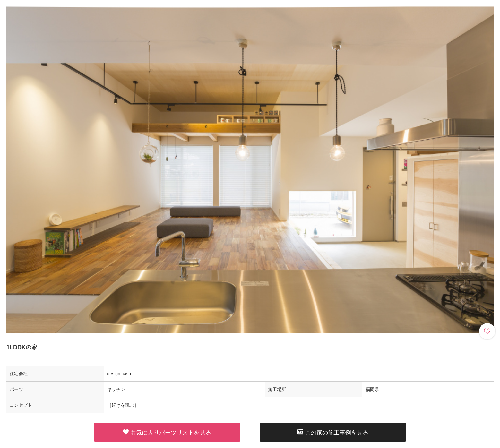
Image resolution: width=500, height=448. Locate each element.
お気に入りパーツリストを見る (167, 432)
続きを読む (123, 405)
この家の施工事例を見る (333, 432)
